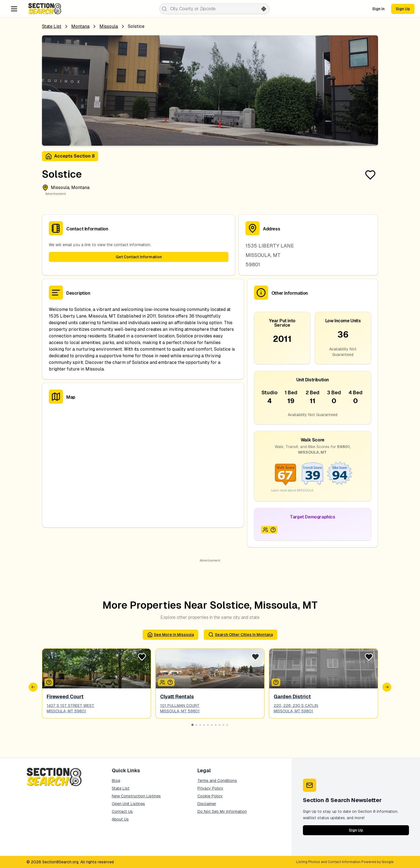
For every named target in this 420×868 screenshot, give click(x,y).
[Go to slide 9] (223, 725)
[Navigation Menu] (14, 9)
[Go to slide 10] (227, 725)
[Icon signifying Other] (49, 682)
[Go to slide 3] (200, 725)
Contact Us (122, 811)
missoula (109, 26)
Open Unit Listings (128, 804)
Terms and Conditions (217, 781)
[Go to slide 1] (193, 725)
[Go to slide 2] (196, 725)
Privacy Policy (210, 788)
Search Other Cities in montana (241, 635)
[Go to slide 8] (220, 725)
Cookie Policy (210, 796)
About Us (120, 819)
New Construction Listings (136, 796)
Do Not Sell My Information (222, 811)
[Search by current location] (264, 9)
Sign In (378, 9)
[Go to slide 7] (216, 725)
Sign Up (403, 9)
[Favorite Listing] (370, 175)
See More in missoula (171, 635)
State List (52, 26)
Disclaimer (207, 804)
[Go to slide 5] (208, 725)
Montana (80, 26)
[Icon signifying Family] (265, 530)
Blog (116, 781)
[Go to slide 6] (212, 725)
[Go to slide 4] (204, 725)
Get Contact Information (139, 257)
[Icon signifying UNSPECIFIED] (273, 530)
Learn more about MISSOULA (292, 490)
